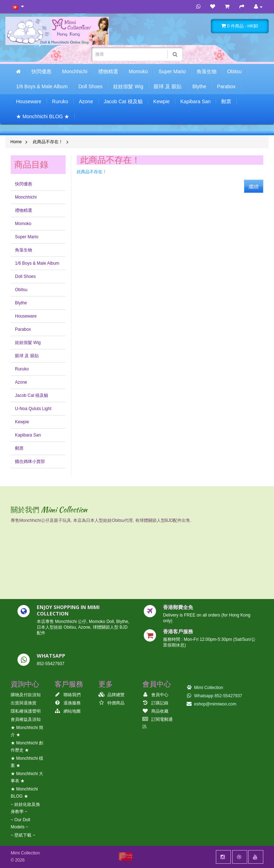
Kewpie (162, 101)
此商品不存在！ (48, 142)
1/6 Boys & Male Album (42, 86)
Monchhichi (75, 71)
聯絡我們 (68, 695)
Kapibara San (196, 101)
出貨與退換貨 (24, 703)
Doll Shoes (91, 86)
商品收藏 (155, 711)
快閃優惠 (41, 71)
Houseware (29, 101)
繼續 (254, 186)
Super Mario (172, 71)
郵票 (226, 101)
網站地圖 (68, 711)
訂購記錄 (155, 703)
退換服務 (68, 703)
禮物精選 (108, 71)
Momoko (138, 71)
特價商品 (111, 703)
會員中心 (155, 695)
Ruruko (60, 101)
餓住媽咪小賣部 (30, 462)
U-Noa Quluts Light (33, 409)
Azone (86, 101)
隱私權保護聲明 (26, 711)
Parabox (226, 86)
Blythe (199, 86)
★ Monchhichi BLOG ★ (43, 116)
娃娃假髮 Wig (128, 86)
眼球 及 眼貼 (168, 86)
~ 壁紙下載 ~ (23, 835)
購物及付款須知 (26, 695)
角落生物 (207, 71)
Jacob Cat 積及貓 (123, 101)
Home (16, 142)
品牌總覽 (111, 695)
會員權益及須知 (26, 719)
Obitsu (234, 71)
